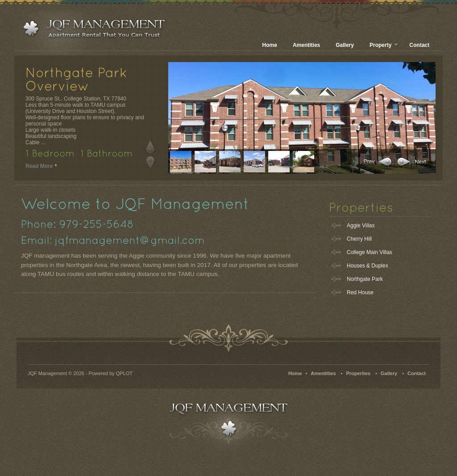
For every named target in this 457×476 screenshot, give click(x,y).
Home (270, 45)
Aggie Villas (361, 225)
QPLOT (124, 373)
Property (384, 45)
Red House (360, 292)
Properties (358, 373)
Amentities (306, 45)
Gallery (345, 45)
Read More (39, 166)
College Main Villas (370, 252)
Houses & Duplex (368, 266)
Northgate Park (365, 279)
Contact (419, 45)
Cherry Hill (359, 239)
